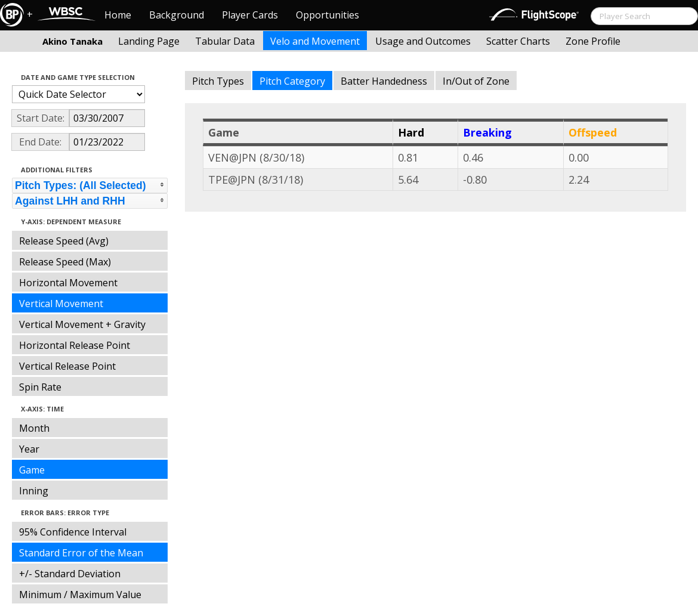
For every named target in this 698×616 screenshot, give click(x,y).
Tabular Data (225, 41)
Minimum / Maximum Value (80, 595)
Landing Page (149, 41)
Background (177, 15)
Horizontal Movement (68, 283)
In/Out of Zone (476, 81)
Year (29, 449)
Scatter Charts (518, 41)
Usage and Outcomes (423, 41)
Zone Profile (593, 41)
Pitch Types (218, 81)
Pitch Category (292, 81)
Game (32, 470)
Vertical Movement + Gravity (82, 324)
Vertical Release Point (67, 366)
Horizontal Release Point (75, 345)
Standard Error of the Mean (81, 553)
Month (34, 428)
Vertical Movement (61, 304)
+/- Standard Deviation (70, 574)
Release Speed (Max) (65, 262)
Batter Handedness (384, 81)
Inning (34, 491)
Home (118, 15)
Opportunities (328, 15)
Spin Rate (40, 387)
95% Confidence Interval (73, 532)
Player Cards (250, 15)
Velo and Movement (315, 41)
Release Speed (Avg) (64, 241)
